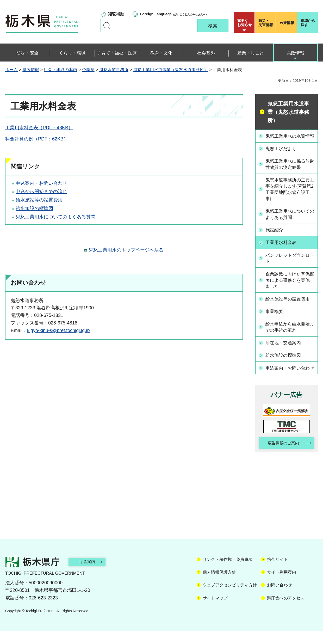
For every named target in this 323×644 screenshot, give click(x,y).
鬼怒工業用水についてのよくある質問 (55, 217)
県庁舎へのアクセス (286, 611)
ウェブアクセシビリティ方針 (230, 598)
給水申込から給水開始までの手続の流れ (289, 333)
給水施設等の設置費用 (39, 200)
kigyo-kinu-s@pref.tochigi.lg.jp (58, 330)
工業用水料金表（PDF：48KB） (39, 128)
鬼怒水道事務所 (114, 70)
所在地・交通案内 (285, 349)
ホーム (11, 70)
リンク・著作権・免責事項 (228, 572)
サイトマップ (215, 611)
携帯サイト (277, 572)
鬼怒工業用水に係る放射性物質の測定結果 (289, 170)
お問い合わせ (279, 598)
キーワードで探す (107, 26)
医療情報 (287, 23)
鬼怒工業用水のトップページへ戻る (124, 250)
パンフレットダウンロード (289, 265)
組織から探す (308, 23)
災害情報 (266, 23)
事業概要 (275, 318)
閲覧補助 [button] (116, 14)
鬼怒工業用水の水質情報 (289, 139)
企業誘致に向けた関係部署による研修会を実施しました (289, 287)
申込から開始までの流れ (41, 192)
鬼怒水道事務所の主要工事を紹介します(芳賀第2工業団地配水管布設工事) (290, 196)
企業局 (88, 70)
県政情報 (31, 70)
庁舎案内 (90, 575)
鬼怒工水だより (282, 155)
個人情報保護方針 (219, 585)
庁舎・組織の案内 (60, 70)
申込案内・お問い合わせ (41, 183)
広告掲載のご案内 (282, 456)
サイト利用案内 (282, 585)
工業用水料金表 (282, 249)
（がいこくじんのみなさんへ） (174, 14)
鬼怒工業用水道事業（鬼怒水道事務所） (171, 70)
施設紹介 (275, 237)
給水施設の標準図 (34, 208)
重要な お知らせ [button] (245, 23)
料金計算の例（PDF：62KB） (37, 139)
